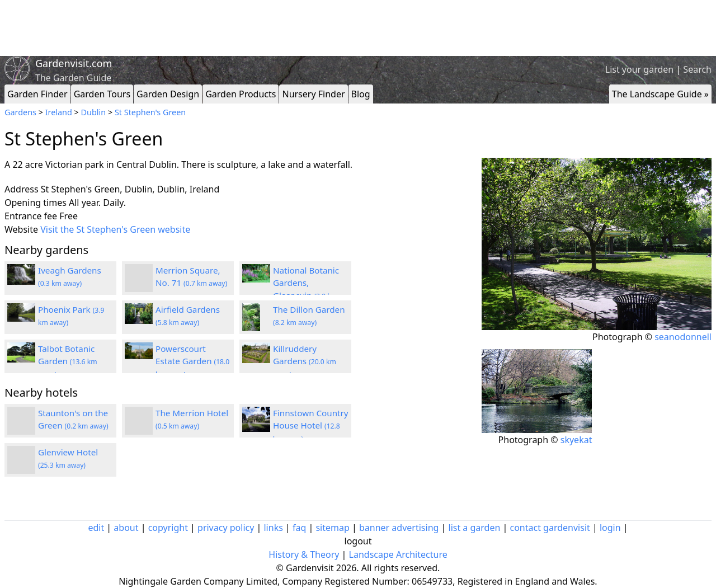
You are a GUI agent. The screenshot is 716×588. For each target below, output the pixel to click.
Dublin (94, 112)
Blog (361, 94)
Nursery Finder (313, 94)
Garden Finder (37, 94)
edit (96, 528)
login (610, 528)
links (273, 528)
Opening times (36, 203)
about (126, 528)
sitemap (332, 528)
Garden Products (241, 94)
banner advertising (399, 528)
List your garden (639, 69)
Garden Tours (102, 94)
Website (21, 229)
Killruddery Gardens (305, 361)
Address (22, 189)
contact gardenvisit (550, 528)
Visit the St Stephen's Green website (115, 229)
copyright (168, 528)
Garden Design (168, 94)
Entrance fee (31, 216)
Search (697, 69)
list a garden (475, 528)
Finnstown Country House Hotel (311, 426)
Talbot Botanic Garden (68, 361)
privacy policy (226, 528)
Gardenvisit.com (74, 63)
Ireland (59, 112)
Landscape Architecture (398, 554)
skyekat (576, 440)
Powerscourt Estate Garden (192, 361)
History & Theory (304, 554)
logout (358, 541)
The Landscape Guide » (660, 94)
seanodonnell (683, 337)
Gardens (20, 112)
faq (299, 528)
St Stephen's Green (150, 112)
